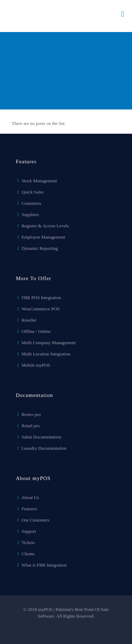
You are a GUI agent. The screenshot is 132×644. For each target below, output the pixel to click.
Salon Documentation (41, 437)
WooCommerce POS (40, 309)
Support (29, 531)
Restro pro (31, 414)
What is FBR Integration (44, 565)
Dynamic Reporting (40, 248)
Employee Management (43, 237)
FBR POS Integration (41, 298)
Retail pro (31, 426)
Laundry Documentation (44, 448)
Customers (31, 203)
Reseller (29, 320)
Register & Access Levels (45, 226)
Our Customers (35, 520)
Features (29, 509)
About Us (30, 497)
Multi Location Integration (46, 354)
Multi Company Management (49, 343)
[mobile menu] (122, 14)
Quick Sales (32, 192)
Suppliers (30, 214)
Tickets (28, 542)
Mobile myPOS (36, 365)
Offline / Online (36, 331)
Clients (28, 554)
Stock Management (39, 181)
